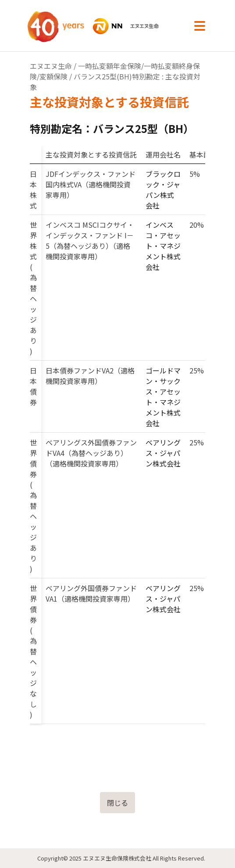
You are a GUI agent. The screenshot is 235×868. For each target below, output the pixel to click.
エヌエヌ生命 (51, 66)
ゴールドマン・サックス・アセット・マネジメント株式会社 (163, 397)
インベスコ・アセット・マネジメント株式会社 (163, 246)
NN (103, 26)
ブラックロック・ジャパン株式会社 (163, 190)
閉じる (117, 803)
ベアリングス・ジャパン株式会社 (163, 453)
